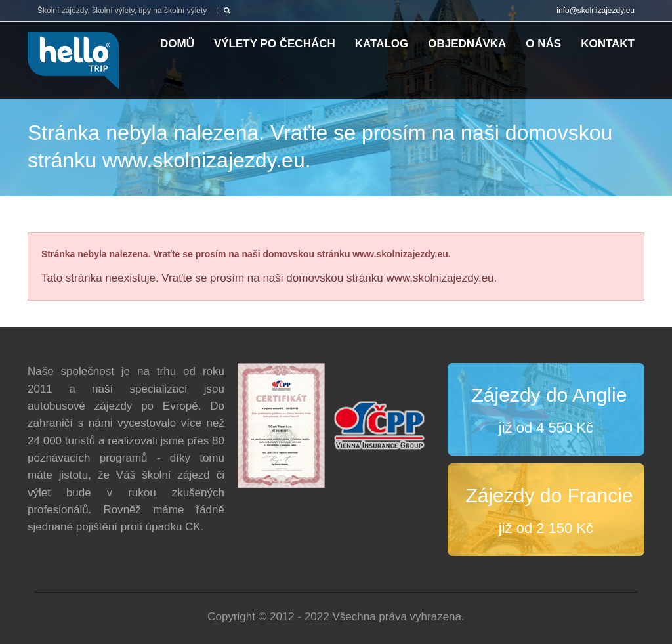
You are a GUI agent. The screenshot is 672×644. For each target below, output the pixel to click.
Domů (177, 44)
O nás (543, 44)
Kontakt (608, 44)
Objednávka (467, 44)
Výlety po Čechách (275, 44)
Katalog (382, 44)
